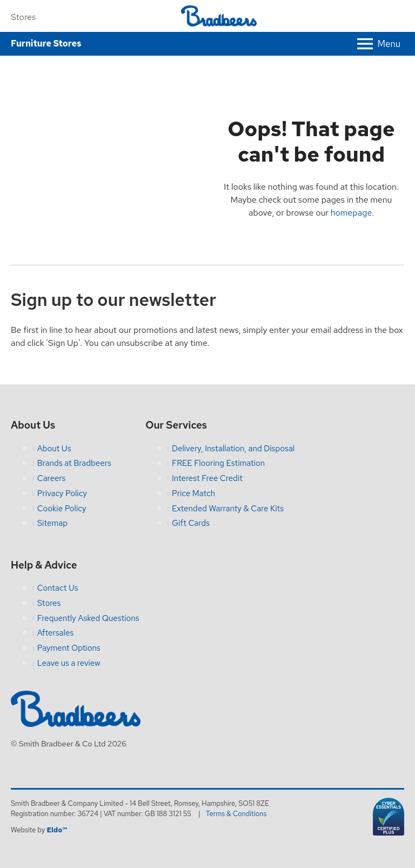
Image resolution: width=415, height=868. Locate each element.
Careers (52, 478)
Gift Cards (191, 523)
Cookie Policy (62, 509)
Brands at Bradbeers (74, 463)
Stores (23, 17)
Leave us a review (69, 663)
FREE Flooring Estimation (218, 463)
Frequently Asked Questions (88, 618)
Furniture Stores (46, 44)
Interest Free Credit (207, 478)
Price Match (193, 493)
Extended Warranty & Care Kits (228, 509)
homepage (351, 213)
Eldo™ (56, 830)
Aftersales (56, 633)
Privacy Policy (62, 493)
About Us (54, 449)
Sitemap (52, 523)
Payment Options (69, 648)
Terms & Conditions (236, 814)
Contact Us (58, 588)
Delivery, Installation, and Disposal (233, 449)
